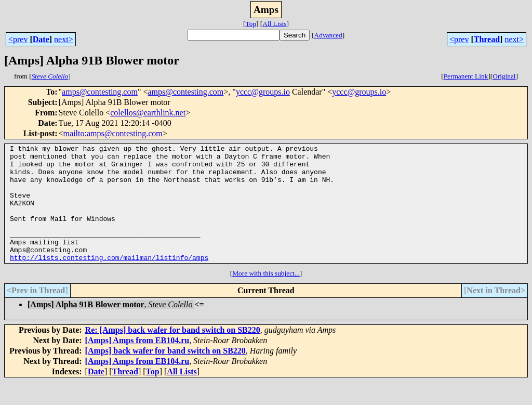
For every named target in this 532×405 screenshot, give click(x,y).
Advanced (328, 35)
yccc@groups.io (263, 92)
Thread (487, 39)
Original (504, 76)
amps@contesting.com (100, 92)
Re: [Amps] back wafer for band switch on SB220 (173, 353)
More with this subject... (266, 297)
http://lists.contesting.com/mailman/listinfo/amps (109, 281)
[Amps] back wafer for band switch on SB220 (165, 374)
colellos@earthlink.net (148, 113)
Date (41, 39)
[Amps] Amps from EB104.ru (137, 364)
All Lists (274, 24)
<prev (18, 39)
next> (64, 39)
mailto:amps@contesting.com (113, 133)
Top (251, 24)
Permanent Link (466, 76)
